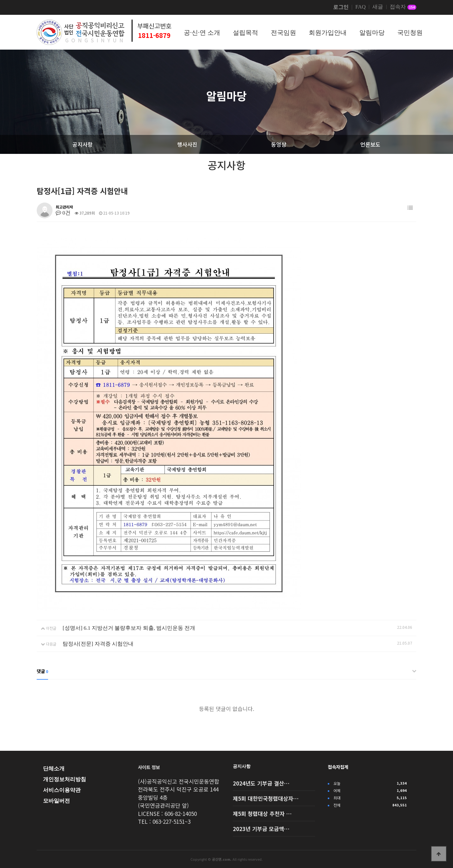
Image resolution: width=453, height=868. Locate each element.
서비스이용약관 (62, 790)
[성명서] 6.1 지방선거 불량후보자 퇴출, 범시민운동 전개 (129, 628)
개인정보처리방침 (65, 779)
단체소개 (54, 769)
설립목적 (245, 33)
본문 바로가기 (0, 0)
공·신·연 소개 (202, 33)
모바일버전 (56, 801)
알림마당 (372, 33)
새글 (378, 7)
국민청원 (410, 33)
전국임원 (283, 33)
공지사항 (242, 766)
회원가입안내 (328, 33)
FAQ (360, 7)
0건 (63, 213)
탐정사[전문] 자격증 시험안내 (98, 644)
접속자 (403, 7)
